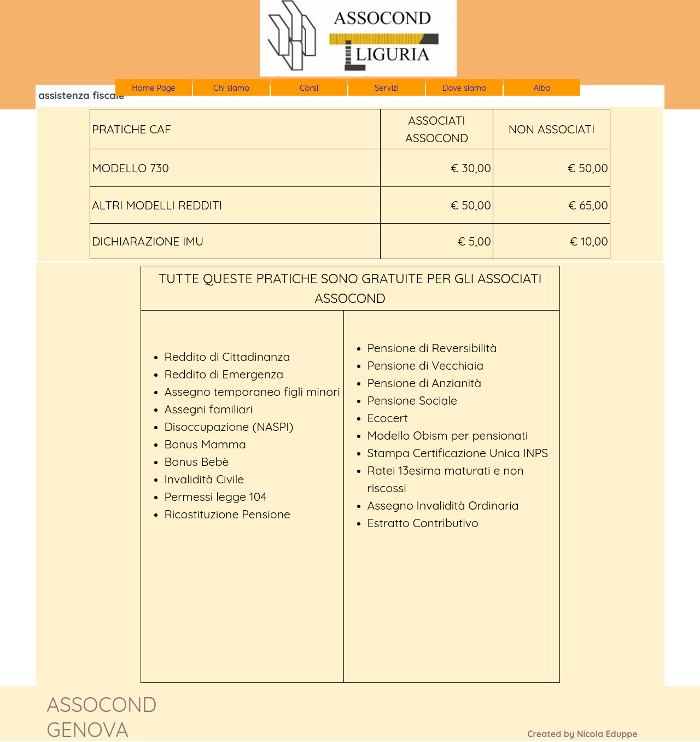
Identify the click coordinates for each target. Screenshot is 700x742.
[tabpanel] (350, 184)
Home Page (154, 88)
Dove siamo (465, 88)
